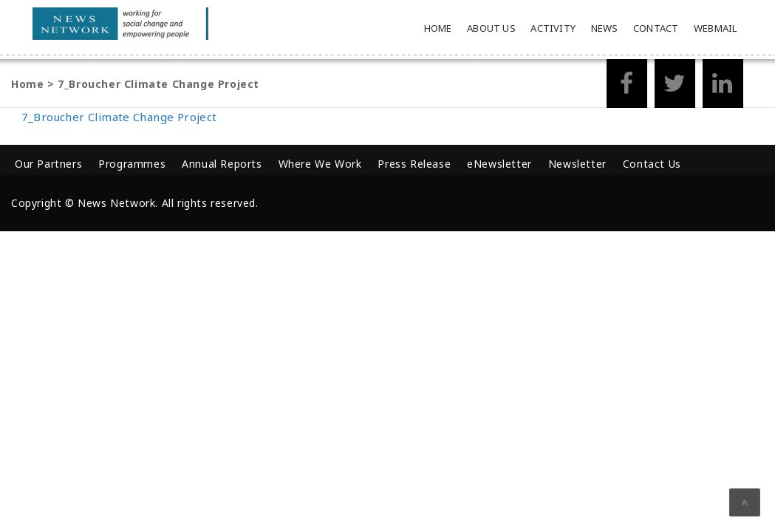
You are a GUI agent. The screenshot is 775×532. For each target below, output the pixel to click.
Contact (656, 28)
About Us (491, 28)
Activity (553, 28)
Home (438, 28)
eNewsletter (499, 164)
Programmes (132, 164)
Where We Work (320, 164)
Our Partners (48, 164)
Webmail (715, 28)
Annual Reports (222, 164)
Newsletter (577, 164)
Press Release (414, 164)
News (605, 28)
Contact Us (652, 164)
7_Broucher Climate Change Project (119, 117)
